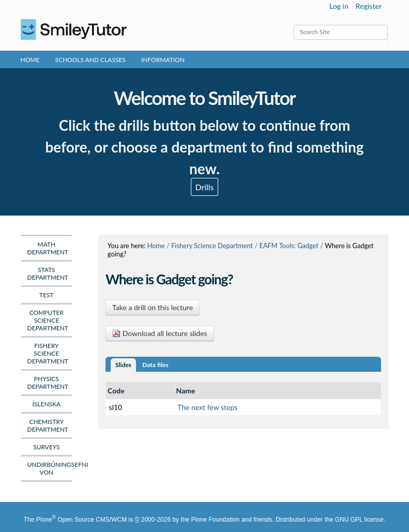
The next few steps (207, 407)
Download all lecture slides (160, 333)
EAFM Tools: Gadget (289, 246)
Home (30, 60)
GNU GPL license (359, 520)
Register (369, 6)
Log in (339, 6)
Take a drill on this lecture (153, 307)
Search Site (293, 25)
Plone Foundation (215, 520)
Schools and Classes (90, 60)
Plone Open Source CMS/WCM (81, 520)
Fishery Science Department (212, 246)
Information (163, 60)
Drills (204, 187)
